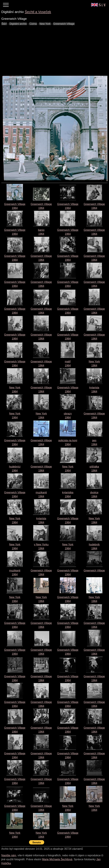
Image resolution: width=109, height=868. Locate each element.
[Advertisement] (55, 49)
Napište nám (9, 855)
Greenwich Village (94, 571)
